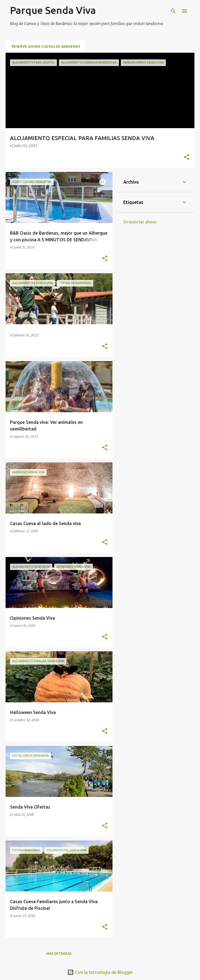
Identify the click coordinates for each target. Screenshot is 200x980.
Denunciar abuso (140, 222)
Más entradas (59, 954)
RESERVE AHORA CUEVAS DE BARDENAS (46, 46)
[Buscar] (173, 11)
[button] (187, 157)
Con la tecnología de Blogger (100, 972)
